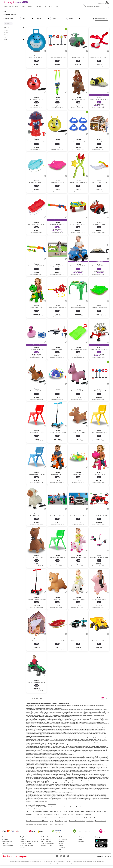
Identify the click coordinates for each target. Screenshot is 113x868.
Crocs (34, 809)
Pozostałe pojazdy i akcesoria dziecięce (37, 826)
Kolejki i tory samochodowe (34, 823)
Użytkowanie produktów (48, 845)
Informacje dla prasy (8, 847)
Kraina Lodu (48, 809)
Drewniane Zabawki (101, 823)
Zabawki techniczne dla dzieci (77, 823)
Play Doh (38, 809)
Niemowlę (6, 30)
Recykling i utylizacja (46, 847)
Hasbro (51, 826)
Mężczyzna (62, 849)
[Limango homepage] (9, 3)
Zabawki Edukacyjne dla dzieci (59, 809)
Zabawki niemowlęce (68, 816)
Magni (52, 823)
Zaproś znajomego (7, 843)
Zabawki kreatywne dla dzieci (74, 809)
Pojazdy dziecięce (64, 820)
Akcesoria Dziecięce (40, 807)
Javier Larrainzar (54, 813)
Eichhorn (46, 823)
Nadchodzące (80, 843)
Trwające (79, 841)
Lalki (66, 823)
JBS (61, 813)
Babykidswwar (59, 826)
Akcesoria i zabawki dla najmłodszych (85, 820)
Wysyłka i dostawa (46, 841)
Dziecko (6, 32)
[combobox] (96, 8)
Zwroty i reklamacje (46, 843)
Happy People (30, 816)
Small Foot (39, 816)
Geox (28, 809)
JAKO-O (29, 813)
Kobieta (61, 847)
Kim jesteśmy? (6, 841)
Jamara (35, 813)
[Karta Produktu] (37, 50)
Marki (60, 854)
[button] (107, 3)
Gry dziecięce (90, 823)
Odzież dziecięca (52, 806)
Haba (71, 820)
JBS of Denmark (68, 813)
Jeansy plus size (91, 813)
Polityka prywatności (26, 845)
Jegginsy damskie (102, 813)
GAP (31, 809)
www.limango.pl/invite (70, 865)
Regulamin (23, 841)
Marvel (43, 809)
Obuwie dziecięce (31, 807)
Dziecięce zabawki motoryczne (52, 816)
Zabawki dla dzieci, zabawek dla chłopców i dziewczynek (42, 820)
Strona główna (63, 841)
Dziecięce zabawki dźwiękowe (83, 816)
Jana (40, 813)
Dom (5, 39)
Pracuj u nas (5, 845)
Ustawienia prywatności (27, 847)
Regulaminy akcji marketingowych (29, 843)
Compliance (23, 849)
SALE (5, 41)
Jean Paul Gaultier (80, 813)
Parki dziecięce (59, 823)
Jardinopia (45, 813)
